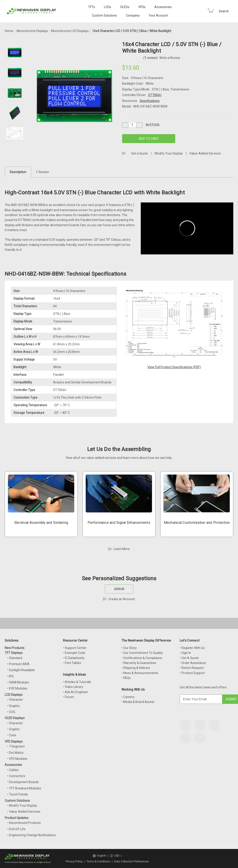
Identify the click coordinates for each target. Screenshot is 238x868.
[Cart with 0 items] (210, 11)
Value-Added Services (205, 153)
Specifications (150, 101)
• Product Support (192, 673)
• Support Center (75, 648)
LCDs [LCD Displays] (108, 7)
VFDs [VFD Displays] (142, 7)
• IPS (10, 676)
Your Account (158, 15)
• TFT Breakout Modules (24, 788)
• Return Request (192, 668)
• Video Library (73, 687)
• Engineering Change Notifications (31, 835)
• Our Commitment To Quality (142, 653)
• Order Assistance (193, 663)
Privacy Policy (74, 862)
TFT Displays (14, 653)
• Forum (68, 697)
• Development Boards (23, 782)
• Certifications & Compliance (142, 658)
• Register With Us (192, 648)
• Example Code (74, 653)
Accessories (163, 7)
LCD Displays (14, 695)
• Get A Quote (189, 658)
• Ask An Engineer (76, 692)
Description (18, 172)
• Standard (15, 658)
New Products (15, 648)
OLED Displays (15, 718)
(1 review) (151, 58)
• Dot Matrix (15, 753)
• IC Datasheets (74, 658)
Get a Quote (140, 153)
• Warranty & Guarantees (139, 663)
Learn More (122, 549)
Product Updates (17, 818)
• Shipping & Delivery (136, 668)
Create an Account (122, 599)
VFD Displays (14, 741)
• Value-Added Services (24, 812)
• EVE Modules (17, 688)
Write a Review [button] (170, 58)
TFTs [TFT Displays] (92, 7)
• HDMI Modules (18, 682)
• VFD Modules (17, 759)
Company (133, 15)
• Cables (13, 770)
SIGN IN (119, 589)
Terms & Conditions (98, 862)
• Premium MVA (18, 664)
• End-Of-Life (16, 829)
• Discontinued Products (24, 823)
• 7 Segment (16, 746)
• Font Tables (72, 663)
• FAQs (126, 678)
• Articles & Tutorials (77, 682)
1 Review (42, 172)
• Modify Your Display (22, 806)
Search (224, 11)
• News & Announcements (140, 673)
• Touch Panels (18, 794)
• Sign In (185, 653)
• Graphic (13, 706)
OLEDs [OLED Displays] (125, 7)
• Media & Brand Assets (138, 702)
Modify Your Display (169, 153)
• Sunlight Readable (21, 670)
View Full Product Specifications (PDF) (174, 367)
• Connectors (16, 776)
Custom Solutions (104, 15)
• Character (15, 700)
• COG (11, 712)
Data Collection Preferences (131, 862)
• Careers (128, 697)
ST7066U (155, 95)
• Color (12, 735)
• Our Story (129, 648)
